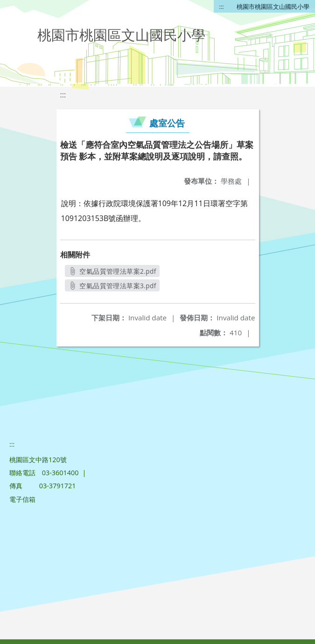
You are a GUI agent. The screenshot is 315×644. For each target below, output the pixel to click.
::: (222, 7)
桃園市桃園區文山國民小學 (273, 7)
